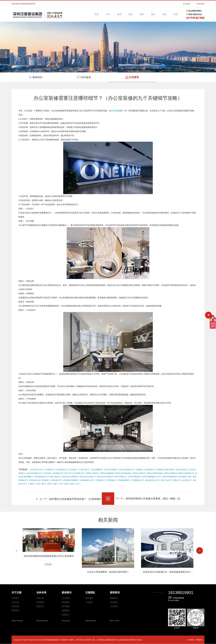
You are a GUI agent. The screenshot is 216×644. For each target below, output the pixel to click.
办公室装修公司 (60, 470)
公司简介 (15, 598)
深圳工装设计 (55, 477)
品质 (164, 14)
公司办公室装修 (110, 470)
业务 (131, 14)
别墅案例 (66, 610)
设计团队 (89, 598)
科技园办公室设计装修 (165, 470)
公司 (37, 484)
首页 (97, 14)
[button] (200, 551)
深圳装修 (45, 480)
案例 (142, 14)
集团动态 (114, 598)
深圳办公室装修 (170, 473)
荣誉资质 (15, 610)
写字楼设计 (100, 480)
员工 (77, 484)
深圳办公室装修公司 (185, 473)
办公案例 (66, 598)
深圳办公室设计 (139, 473)
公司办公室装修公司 (125, 470)
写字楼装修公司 (137, 480)
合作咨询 (201, 4)
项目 (43, 484)
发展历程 (15, 606)
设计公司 (68, 473)
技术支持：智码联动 (195, 640)
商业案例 (66, 602)
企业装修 (46, 473)
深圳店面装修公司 (41, 477)
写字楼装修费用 (123, 480)
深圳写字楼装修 (134, 477)
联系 (176, 14)
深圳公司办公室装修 (70, 477)
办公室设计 (186, 480)
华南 (66, 484)
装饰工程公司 (166, 480)
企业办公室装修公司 (33, 473)
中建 (54, 484)
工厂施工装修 (83, 470)
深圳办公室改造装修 (123, 473)
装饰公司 (176, 480)
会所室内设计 (149, 470)
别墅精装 (40, 602)
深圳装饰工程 (34, 480)
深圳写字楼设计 (120, 477)
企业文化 (15, 602)
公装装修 (139, 470)
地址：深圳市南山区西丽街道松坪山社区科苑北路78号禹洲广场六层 (117, 640)
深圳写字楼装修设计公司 (151, 477)
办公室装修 (116, 111)
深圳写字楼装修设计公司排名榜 (174, 477)
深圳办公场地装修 (106, 473)
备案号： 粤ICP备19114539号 (80, 640)
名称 (49, 484)
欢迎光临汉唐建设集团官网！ (24, 4)
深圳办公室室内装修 (154, 473)
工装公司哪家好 (96, 470)
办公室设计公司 (36, 470)
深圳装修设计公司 (87, 480)
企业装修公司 (57, 473)
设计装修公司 (79, 473)
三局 (60, 484)
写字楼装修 (111, 480)
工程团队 (89, 602)
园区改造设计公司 (152, 480)
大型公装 (40, 598)
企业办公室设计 (181, 470)
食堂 (72, 484)
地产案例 (66, 606)
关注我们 (187, 4)
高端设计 (40, 606)
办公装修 (72, 470)
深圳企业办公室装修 (104, 477)
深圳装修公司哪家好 (70, 480)
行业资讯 (114, 606)
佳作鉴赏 (114, 602)
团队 (153, 14)
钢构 (32, 484)
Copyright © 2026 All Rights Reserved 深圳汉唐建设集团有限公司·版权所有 (41, 640)
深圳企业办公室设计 (87, 477)
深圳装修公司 (56, 480)
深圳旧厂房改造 (92, 473)
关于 (108, 14)
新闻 (119, 14)
